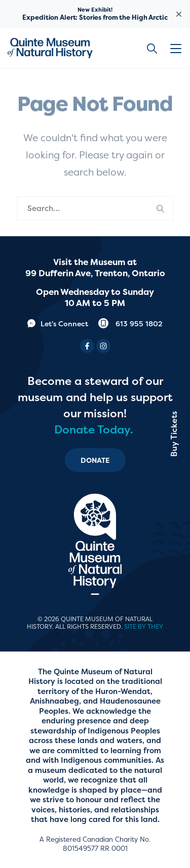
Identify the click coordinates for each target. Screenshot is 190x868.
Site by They (144, 627)
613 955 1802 (130, 323)
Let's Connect (58, 323)
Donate (95, 460)
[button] (177, 49)
